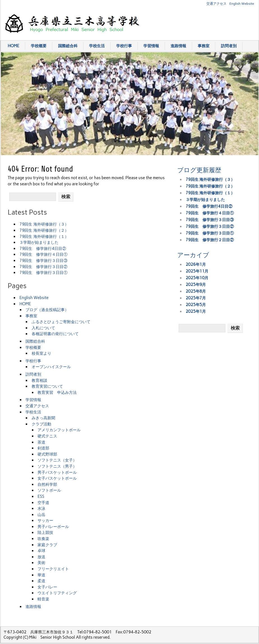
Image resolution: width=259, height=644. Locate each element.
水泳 (41, 508)
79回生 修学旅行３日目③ (43, 261)
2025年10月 (197, 278)
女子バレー (47, 587)
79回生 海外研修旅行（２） (44, 230)
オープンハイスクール (51, 367)
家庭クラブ (47, 545)
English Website (242, 3)
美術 (41, 563)
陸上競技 (45, 532)
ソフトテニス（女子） (57, 460)
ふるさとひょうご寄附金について (61, 322)
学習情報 (151, 46)
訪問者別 (229, 46)
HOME (14, 46)
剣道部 (43, 448)
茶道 (41, 442)
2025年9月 (196, 285)
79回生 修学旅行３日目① (43, 273)
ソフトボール (49, 490)
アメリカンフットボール (59, 430)
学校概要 (39, 46)
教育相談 (39, 380)
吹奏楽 (43, 539)
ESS (41, 496)
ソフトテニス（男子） (57, 466)
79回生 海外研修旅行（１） (44, 236)
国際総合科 (68, 46)
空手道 (43, 503)
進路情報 (178, 46)
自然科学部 (47, 484)
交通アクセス (216, 3)
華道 (41, 575)
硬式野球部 (47, 454)
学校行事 (124, 46)
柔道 (41, 581)
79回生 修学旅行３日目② (43, 267)
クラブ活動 (41, 424)
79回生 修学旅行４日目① (43, 254)
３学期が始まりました (39, 242)
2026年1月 (196, 264)
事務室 (204, 46)
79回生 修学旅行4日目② (43, 248)
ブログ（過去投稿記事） (47, 310)
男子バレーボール (53, 527)
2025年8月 (196, 291)
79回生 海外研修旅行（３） (44, 224)
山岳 (41, 515)
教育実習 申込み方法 (57, 392)
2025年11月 (197, 271)
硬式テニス (47, 436)
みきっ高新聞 (43, 418)
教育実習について (47, 386)
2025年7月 (196, 298)
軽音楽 (43, 599)
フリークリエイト (53, 569)
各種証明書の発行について (55, 334)
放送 (41, 557)
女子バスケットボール (57, 478)
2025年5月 (196, 305)
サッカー (45, 520)
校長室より (41, 353)
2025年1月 (196, 311)
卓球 (41, 551)
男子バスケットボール (57, 472)
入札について (43, 328)
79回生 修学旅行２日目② (210, 240)
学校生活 (97, 46)
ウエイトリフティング (57, 593)
